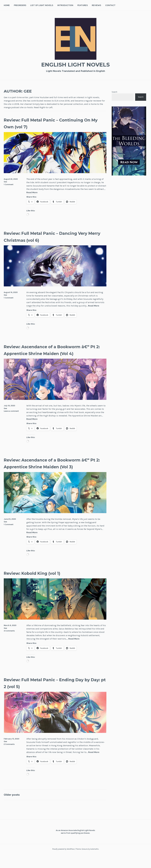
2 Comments (9, 758)
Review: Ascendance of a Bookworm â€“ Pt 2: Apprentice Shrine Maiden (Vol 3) (54, 473)
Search (114, 92)
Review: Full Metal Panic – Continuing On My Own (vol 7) (45, 123)
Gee (5, 182)
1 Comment (9, 184)
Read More (32, 193)
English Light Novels (76, 64)
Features (83, 5)
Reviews (96, 5)
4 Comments (9, 645)
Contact (110, 5)
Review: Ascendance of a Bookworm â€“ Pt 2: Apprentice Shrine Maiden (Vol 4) (54, 353)
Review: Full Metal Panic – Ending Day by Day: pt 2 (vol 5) (50, 697)
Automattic (94, 863)
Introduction (65, 5)
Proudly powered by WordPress (63, 863)
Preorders (20, 5)
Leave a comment (11, 418)
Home (7, 5)
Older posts (14, 808)
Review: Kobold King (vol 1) (41, 587)
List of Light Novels (42, 5)
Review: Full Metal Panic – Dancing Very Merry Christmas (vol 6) (52, 236)
